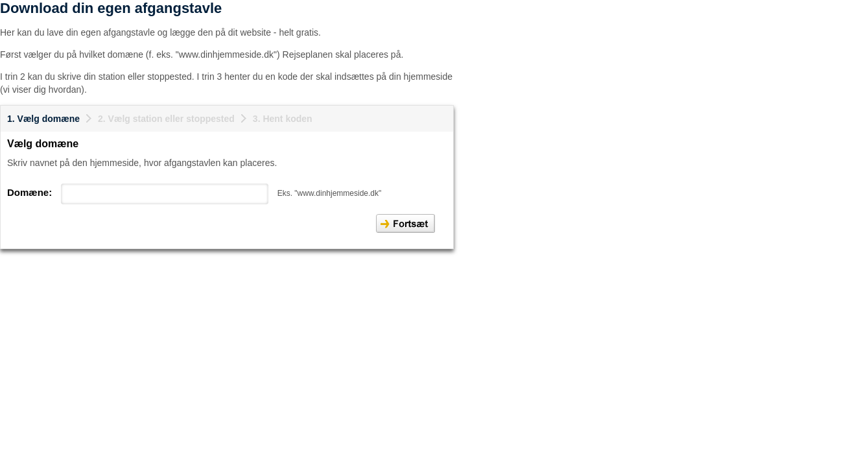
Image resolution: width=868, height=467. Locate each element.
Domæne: (29, 192)
